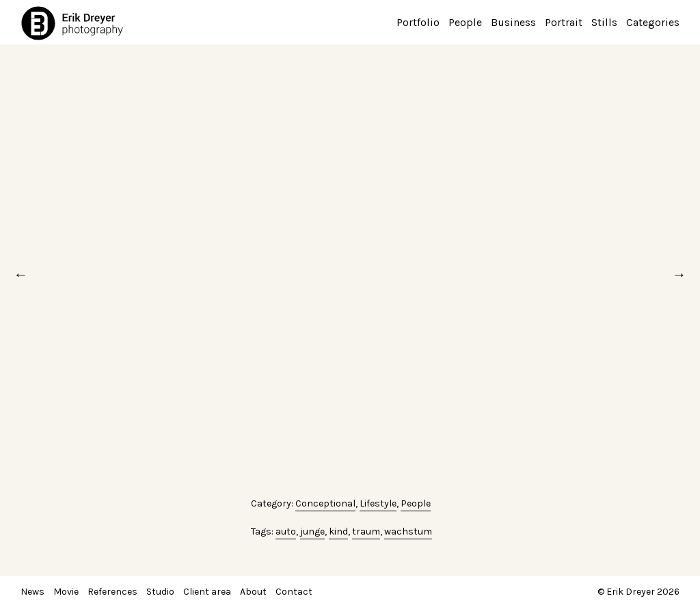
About (253, 592)
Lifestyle (378, 503)
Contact (294, 592)
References (112, 592)
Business (513, 22)
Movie (66, 592)
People (465, 22)
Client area (207, 592)
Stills (604, 22)
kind (338, 531)
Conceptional (325, 503)
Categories (653, 22)
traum (366, 531)
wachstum (408, 531)
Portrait (564, 22)
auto (286, 531)
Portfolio (418, 22)
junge (312, 531)
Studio (160, 592)
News (32, 592)
